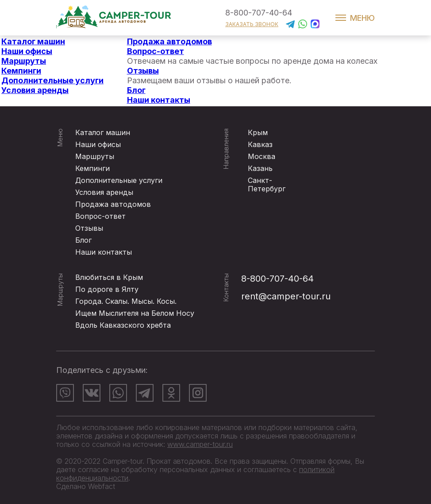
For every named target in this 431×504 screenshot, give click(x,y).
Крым (258, 132)
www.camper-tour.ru (200, 444)
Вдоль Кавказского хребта (123, 325)
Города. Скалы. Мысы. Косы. (126, 301)
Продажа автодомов (169, 41)
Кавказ (260, 144)
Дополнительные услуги (52, 80)
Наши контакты (159, 100)
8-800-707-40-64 (259, 13)
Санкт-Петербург (267, 184)
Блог (136, 90)
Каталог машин (33, 41)
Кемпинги (21, 71)
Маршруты (24, 61)
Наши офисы (27, 51)
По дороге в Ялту (107, 289)
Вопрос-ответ (156, 51)
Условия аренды (35, 90)
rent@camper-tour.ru (286, 296)
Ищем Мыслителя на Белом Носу (135, 313)
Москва (262, 156)
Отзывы (143, 71)
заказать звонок (252, 24)
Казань (260, 168)
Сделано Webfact (86, 486)
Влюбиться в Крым (109, 277)
